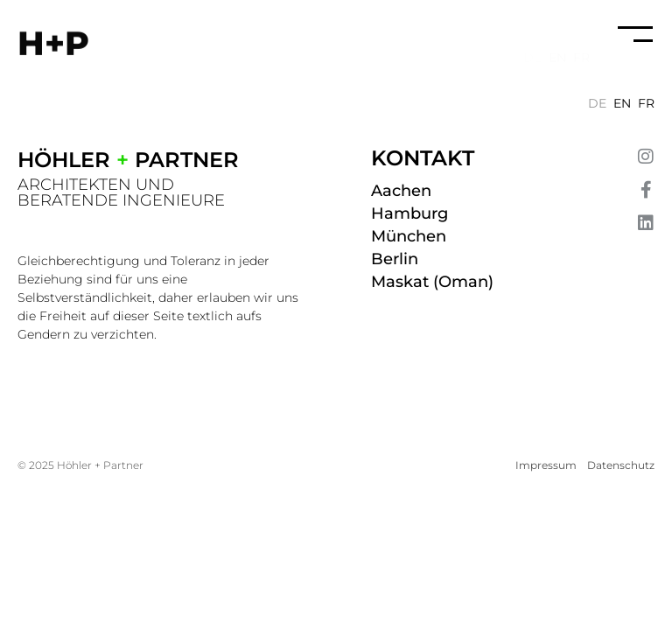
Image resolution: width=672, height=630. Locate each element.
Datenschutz (621, 465)
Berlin (395, 259)
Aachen (401, 191)
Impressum (546, 465)
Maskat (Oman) (432, 282)
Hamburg (409, 213)
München (409, 236)
